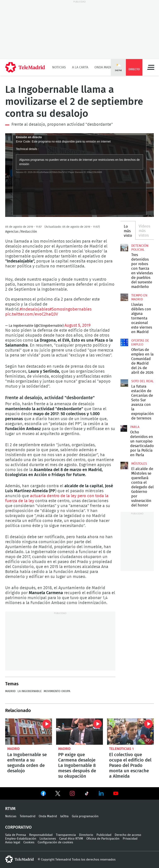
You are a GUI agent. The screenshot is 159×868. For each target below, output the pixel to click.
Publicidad (104, 835)
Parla (135, 427)
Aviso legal (13, 842)
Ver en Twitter (58, 794)
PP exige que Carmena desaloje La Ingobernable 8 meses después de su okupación (79, 732)
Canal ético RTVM (71, 839)
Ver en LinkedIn (101, 793)
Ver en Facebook (43, 794)
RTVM (10, 809)
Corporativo (18, 827)
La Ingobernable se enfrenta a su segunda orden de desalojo (29, 732)
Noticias (59, 67)
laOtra (64, 816)
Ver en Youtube (116, 793)
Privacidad (130, 839)
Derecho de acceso (128, 835)
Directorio (86, 835)
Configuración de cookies (55, 842)
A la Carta (80, 67)
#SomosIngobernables (70, 309)
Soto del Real (142, 381)
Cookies (29, 842)
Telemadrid (28, 816)
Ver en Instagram (72, 793)
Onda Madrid (105, 67)
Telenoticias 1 (121, 749)
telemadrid (19, 859)
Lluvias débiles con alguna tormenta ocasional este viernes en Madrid (124, 297)
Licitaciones (48, 839)
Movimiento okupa (57, 691)
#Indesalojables (35, 309)
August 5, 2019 (78, 325)
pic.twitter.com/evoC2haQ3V (32, 314)
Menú (151, 67)
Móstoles (139, 464)
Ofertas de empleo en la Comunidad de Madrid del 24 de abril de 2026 (124, 342)
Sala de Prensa (16, 835)
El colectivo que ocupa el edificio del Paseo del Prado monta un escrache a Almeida (130, 732)
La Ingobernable (30, 691)
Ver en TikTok (87, 794)
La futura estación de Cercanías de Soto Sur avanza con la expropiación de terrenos (124, 383)
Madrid (10, 691)
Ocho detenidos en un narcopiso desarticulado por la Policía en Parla (124, 428)
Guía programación (85, 816)
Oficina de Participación (103, 839)
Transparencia (66, 835)
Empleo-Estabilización (21, 839)
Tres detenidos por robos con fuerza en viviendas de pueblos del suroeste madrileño (124, 248)
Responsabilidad (41, 835)
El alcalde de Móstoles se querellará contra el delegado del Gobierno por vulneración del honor (124, 465)
